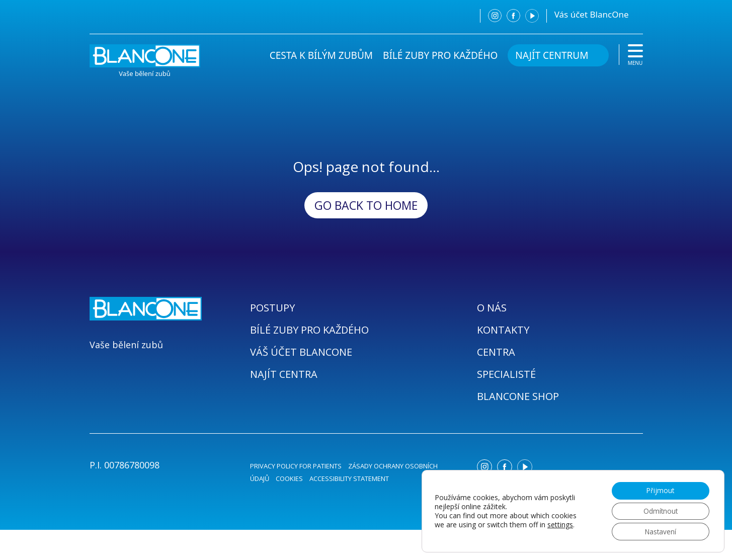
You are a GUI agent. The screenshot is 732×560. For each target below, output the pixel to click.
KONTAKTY (503, 330)
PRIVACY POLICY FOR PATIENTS (296, 466)
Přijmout (659, 489)
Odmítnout (659, 510)
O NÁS (492, 308)
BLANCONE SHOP (518, 396)
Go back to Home (366, 205)
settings (560, 524)
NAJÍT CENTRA (284, 374)
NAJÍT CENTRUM (552, 55)
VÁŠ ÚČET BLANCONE (301, 352)
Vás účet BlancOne (592, 14)
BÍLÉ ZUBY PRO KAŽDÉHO (440, 55)
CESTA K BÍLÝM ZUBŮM (321, 55)
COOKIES (289, 478)
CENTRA (496, 352)
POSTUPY (272, 308)
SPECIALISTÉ (506, 374)
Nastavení (659, 531)
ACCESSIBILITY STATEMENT (349, 478)
